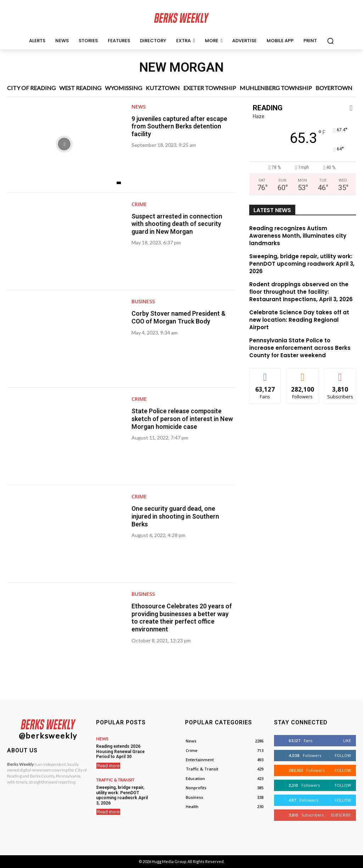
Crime (139, 204)
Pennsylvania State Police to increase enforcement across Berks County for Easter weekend (300, 348)
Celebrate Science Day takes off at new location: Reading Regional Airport (299, 320)
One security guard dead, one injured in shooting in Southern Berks (176, 516)
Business (143, 302)
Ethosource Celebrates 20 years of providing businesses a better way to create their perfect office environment (182, 618)
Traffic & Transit (115, 780)
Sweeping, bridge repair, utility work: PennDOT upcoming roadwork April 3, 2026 (302, 264)
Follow (343, 755)
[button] (330, 41)
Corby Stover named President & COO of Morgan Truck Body (179, 317)
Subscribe (341, 815)
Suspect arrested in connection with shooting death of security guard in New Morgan (178, 224)
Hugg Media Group (169, 861)
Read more (108, 765)
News (139, 107)
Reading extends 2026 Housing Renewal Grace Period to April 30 (120, 751)
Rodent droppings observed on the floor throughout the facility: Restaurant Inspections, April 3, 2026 (301, 292)
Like (347, 740)
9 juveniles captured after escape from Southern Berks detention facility (180, 126)
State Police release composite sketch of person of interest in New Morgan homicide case (183, 419)
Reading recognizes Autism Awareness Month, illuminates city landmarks (298, 236)
